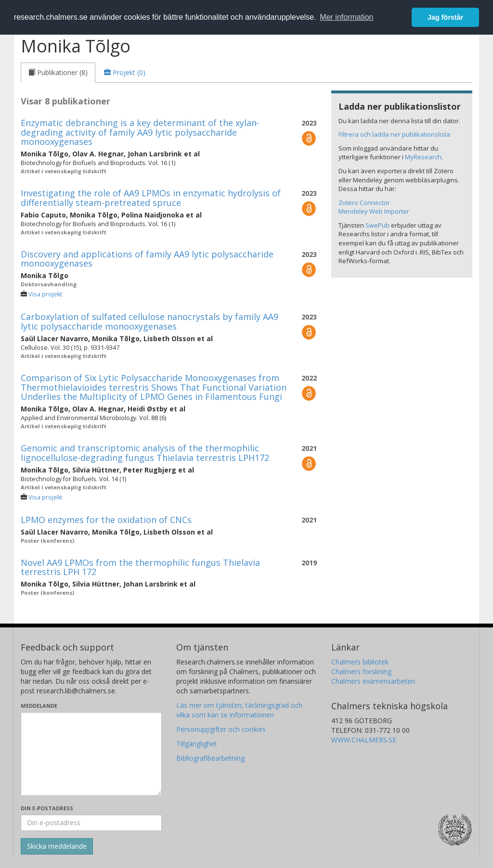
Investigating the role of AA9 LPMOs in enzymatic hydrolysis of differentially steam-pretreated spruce (151, 198)
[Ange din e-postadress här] (91, 823)
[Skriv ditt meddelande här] (91, 754)
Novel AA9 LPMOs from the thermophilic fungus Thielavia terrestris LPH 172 (140, 567)
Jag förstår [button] (445, 17)
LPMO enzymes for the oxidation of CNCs (106, 520)
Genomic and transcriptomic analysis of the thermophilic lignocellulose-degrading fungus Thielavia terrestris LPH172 (145, 453)
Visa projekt (45, 294)
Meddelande (39, 706)
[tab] (58, 73)
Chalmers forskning (361, 671)
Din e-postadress (47, 808)
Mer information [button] (346, 17)
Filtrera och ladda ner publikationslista (394, 134)
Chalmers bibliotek (360, 662)
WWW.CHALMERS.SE (364, 740)
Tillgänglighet (197, 744)
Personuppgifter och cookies (221, 729)
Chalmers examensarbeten (373, 681)
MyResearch (423, 157)
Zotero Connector (364, 203)
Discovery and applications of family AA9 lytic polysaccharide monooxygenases (147, 259)
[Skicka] (57, 846)
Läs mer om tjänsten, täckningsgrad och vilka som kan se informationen (239, 710)
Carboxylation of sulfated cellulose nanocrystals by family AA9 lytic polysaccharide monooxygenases (149, 321)
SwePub (377, 225)
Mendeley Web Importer (374, 211)
